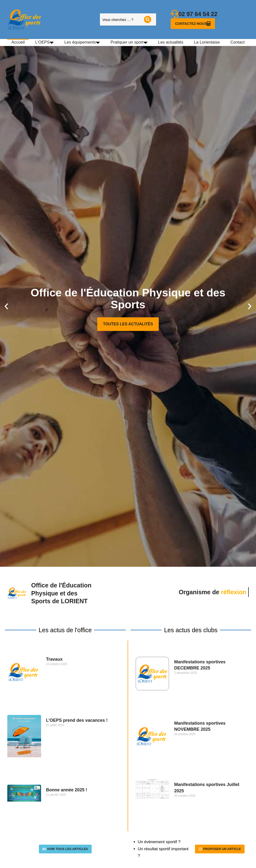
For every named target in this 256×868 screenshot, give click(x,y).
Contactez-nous (193, 24)
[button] (6, 306)
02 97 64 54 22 (198, 14)
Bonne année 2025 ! (66, 790)
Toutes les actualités (128, 324)
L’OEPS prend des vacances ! (77, 720)
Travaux (54, 659)
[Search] (148, 19)
